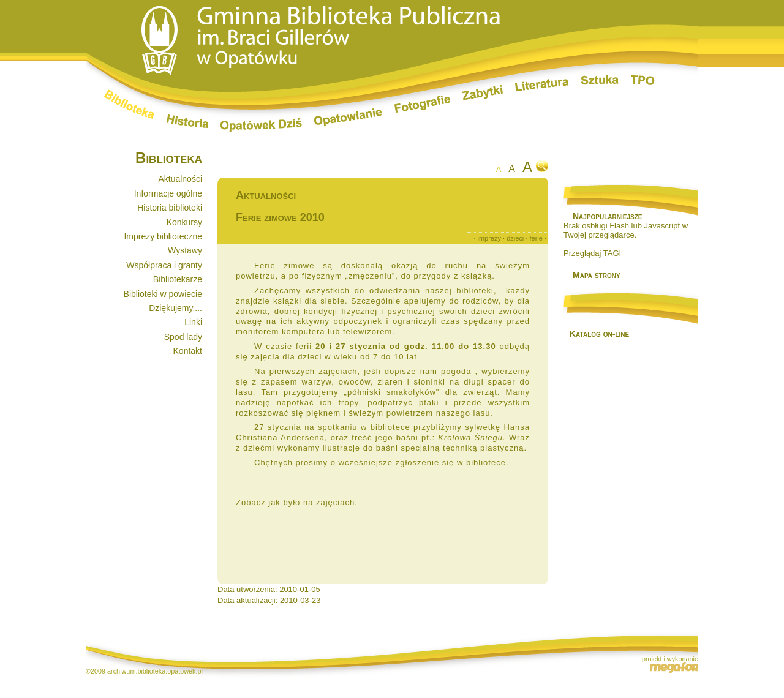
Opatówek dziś (261, 125)
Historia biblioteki (170, 208)
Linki (193, 322)
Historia (187, 121)
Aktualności (180, 179)
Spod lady (183, 337)
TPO (643, 80)
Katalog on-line (599, 334)
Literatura (542, 86)
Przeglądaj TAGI (592, 253)
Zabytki (483, 93)
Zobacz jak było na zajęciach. (297, 502)
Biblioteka (129, 104)
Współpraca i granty (164, 265)
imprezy (489, 238)
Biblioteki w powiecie (163, 294)
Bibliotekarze (178, 279)
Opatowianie (348, 118)
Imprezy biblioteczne (163, 236)
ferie (536, 238)
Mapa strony (597, 275)
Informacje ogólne (168, 193)
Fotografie (422, 104)
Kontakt (188, 351)
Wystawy (185, 250)
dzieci (515, 238)
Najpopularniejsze (607, 216)
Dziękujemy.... (175, 308)
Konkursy (184, 222)
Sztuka (600, 80)
